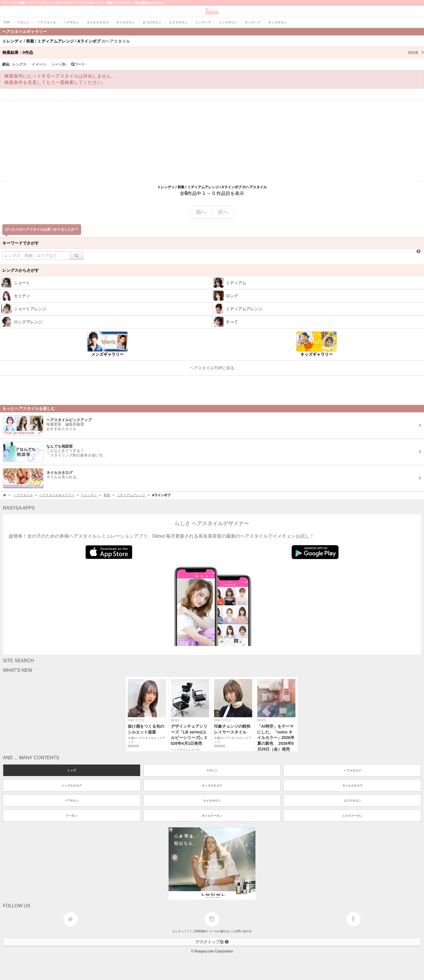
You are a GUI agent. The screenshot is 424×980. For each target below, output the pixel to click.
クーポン (72, 816)
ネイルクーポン (212, 816)
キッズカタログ (212, 785)
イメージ (40, 64)
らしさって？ (181, 931)
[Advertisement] (212, 141)
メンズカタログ (72, 785)
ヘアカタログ (352, 770)
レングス (20, 64)
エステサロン (352, 801)
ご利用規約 (199, 931)
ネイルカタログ (352, 785)
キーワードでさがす (21, 243)
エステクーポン (352, 816)
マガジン (212, 770)
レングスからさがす (21, 270)
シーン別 (59, 64)
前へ (201, 212)
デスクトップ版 (212, 942)
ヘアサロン (72, 801)
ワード (79, 64)
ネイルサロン (212, 801)
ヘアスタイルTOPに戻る (212, 368)
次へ (223, 212)
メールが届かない (220, 931)
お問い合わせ (243, 931)
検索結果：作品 (213, 52)
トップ (72, 770)
